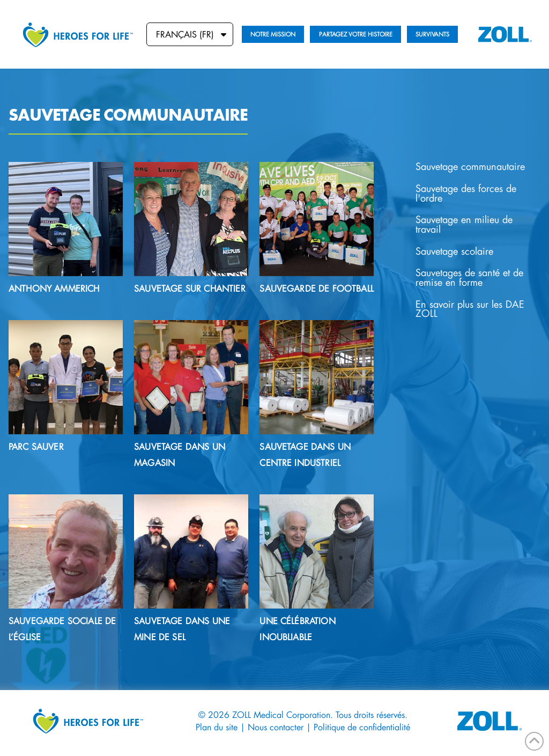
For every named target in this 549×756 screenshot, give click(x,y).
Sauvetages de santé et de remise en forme (469, 277)
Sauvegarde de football (317, 288)
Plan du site (217, 727)
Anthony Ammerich (54, 288)
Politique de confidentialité (362, 727)
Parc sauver (36, 446)
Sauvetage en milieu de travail (464, 224)
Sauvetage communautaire (470, 166)
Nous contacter (276, 727)
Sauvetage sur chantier (190, 288)
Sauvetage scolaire (454, 251)
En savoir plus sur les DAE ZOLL (470, 309)
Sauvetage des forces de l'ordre (466, 193)
